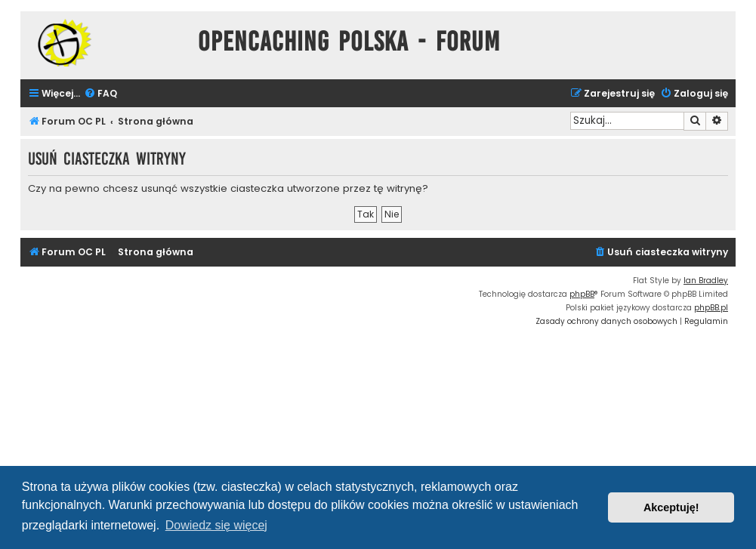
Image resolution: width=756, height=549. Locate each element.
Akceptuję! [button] (671, 507)
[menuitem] (100, 94)
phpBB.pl (711, 308)
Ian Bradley (706, 281)
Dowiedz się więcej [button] (216, 525)
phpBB (582, 294)
